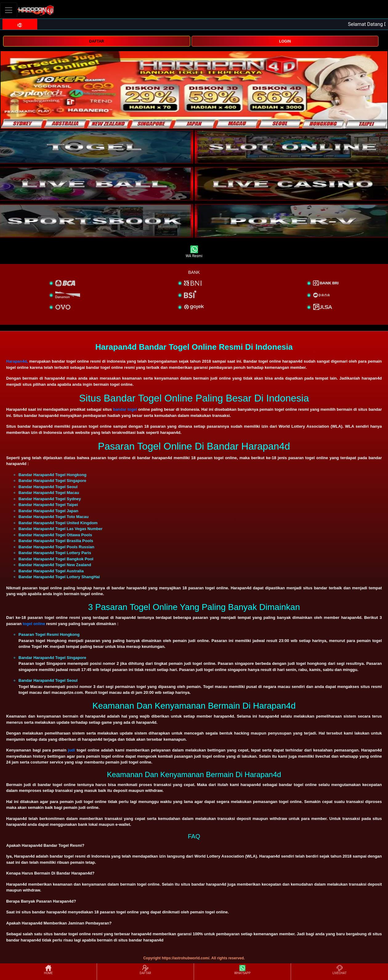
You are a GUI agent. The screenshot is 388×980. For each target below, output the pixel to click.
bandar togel (125, 409)
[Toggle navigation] (9, 10)
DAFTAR (97, 41)
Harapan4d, (17, 361)
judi (72, 750)
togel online (34, 624)
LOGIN (285, 41)
